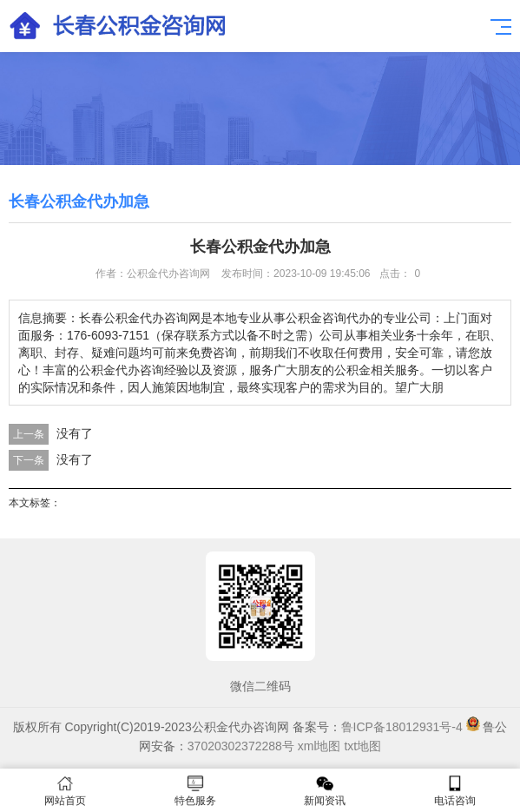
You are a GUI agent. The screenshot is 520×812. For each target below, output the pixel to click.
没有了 (75, 433)
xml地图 (319, 746)
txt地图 (362, 746)
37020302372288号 (241, 746)
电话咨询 (455, 791)
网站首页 (65, 791)
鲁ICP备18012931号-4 (402, 727)
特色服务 (195, 791)
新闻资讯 (326, 791)
